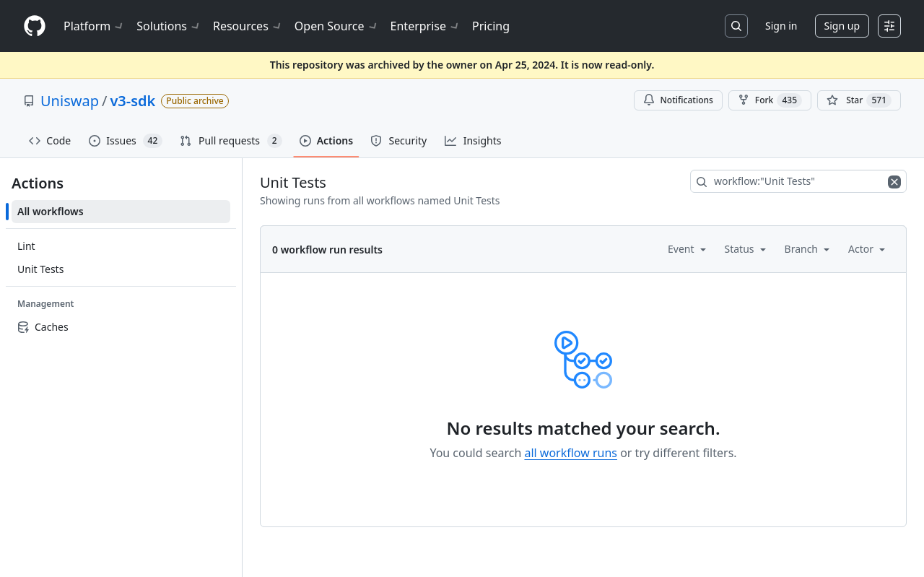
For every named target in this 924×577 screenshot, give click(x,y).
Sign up (842, 26)
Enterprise (426, 26)
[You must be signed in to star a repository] (859, 100)
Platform (94, 26)
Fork (770, 100)
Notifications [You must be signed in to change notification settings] (678, 100)
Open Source (337, 26)
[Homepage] (35, 26)
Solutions (169, 26)
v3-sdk (132, 101)
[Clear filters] (896, 182)
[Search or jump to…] (736, 26)
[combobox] (798, 181)
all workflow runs (571, 453)
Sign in (781, 26)
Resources (248, 26)
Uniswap (70, 101)
